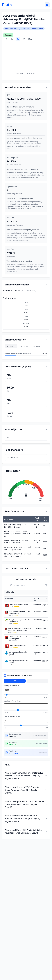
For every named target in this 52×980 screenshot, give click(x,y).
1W (6, 39)
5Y (24, 39)
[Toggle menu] (47, 5)
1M (12, 39)
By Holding (11, 346)
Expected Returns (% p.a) (12, 716)
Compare (8, 35)
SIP (15, 681)
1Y (18, 39)
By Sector (24, 346)
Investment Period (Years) (12, 701)
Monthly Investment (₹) (12, 686)
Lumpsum (37, 681)
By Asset (37, 346)
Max (30, 39)
